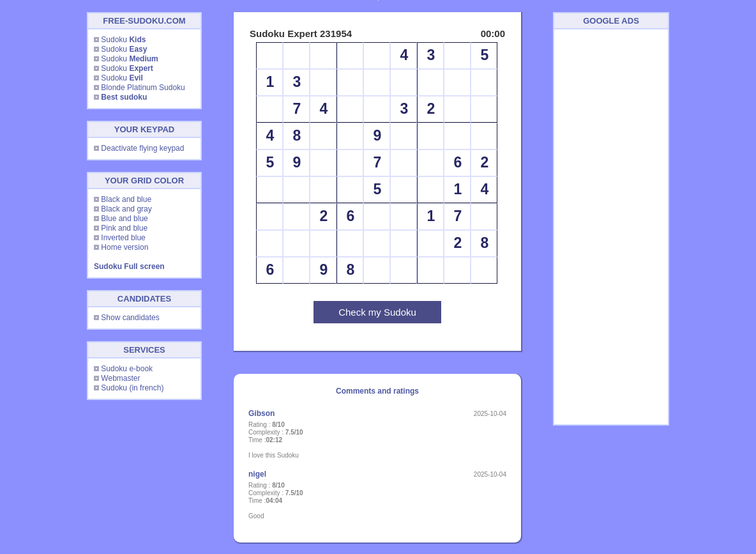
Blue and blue (124, 219)
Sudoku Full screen (129, 266)
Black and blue (126, 199)
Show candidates (130, 318)
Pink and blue (124, 228)
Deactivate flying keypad (142, 148)
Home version (125, 247)
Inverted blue (123, 238)
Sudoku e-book (127, 369)
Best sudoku (124, 97)
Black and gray (126, 209)
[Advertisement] (611, 227)
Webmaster (120, 378)
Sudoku (123, 40)
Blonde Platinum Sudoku (143, 88)
